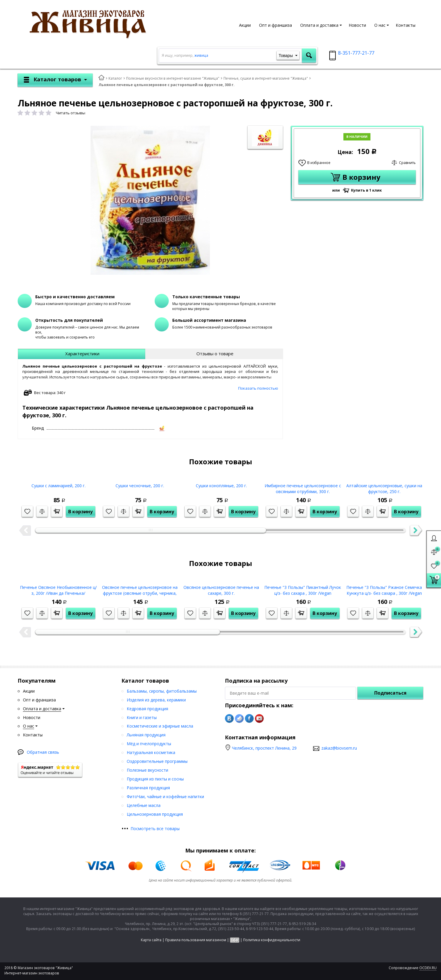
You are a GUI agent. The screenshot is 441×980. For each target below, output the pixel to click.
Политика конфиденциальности (272, 940)
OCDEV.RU (428, 968)
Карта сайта (151, 940)
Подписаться (390, 693)
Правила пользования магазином (196, 940)
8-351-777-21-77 (356, 53)
